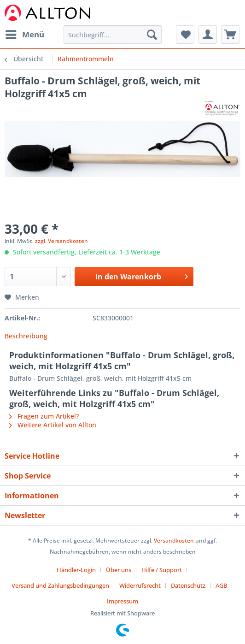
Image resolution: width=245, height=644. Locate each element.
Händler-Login (76, 570)
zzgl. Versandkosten (61, 241)
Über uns (119, 570)
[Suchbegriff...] (113, 35)
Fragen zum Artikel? (44, 416)
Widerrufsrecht (140, 585)
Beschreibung (26, 336)
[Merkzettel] (185, 35)
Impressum (122, 601)
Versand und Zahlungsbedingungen (60, 585)
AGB (221, 585)
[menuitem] (24, 35)
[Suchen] (152, 35)
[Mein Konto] (208, 35)
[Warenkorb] (230, 35)
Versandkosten (174, 541)
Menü (25, 33)
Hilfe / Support (162, 570)
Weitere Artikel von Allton (53, 425)
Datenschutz (188, 585)
